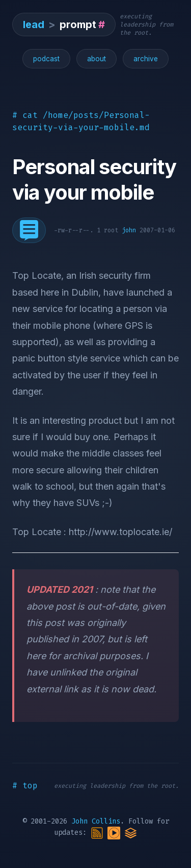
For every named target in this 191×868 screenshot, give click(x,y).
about (97, 59)
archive (146, 59)
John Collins (96, 821)
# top (25, 786)
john (129, 230)
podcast (46, 59)
